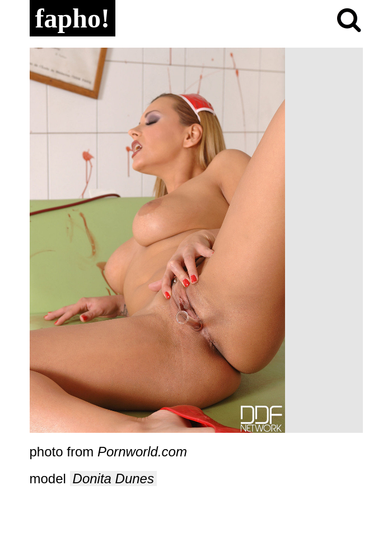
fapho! (73, 18)
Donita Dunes (113, 479)
